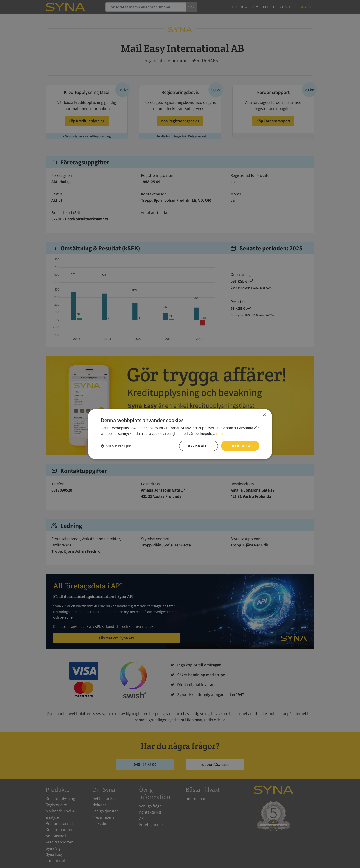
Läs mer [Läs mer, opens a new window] (222, 433)
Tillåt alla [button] (240, 446)
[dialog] (180, 434)
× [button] (264, 414)
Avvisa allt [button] (198, 446)
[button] (116, 446)
